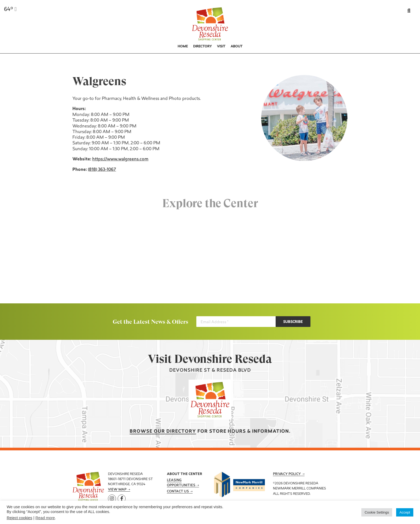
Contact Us (178, 492)
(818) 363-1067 (101, 170)
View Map (117, 490)
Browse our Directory (163, 431)
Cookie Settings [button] (377, 512)
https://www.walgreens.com (119, 159)
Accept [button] (405, 512)
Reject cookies (19, 518)
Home (183, 47)
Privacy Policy (287, 474)
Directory (202, 47)
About (237, 47)
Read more (45, 518)
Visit (221, 47)
